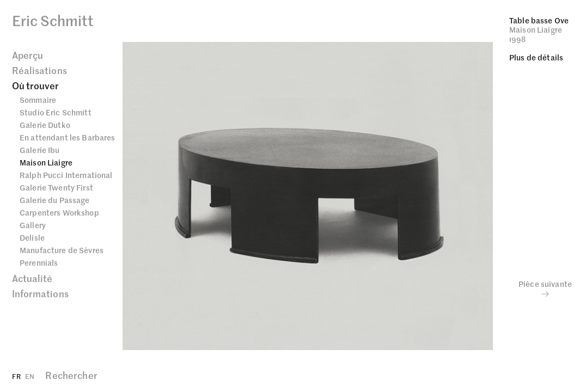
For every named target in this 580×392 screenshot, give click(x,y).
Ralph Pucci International (66, 175)
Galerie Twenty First (56, 187)
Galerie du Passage (55, 200)
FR (16, 376)
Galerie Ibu (40, 150)
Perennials (39, 262)
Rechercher (71, 375)
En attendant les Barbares (68, 137)
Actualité (32, 278)
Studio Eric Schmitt (56, 112)
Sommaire (38, 100)
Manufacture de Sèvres (62, 250)
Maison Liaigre (46, 162)
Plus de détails (536, 57)
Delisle (32, 237)
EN (30, 376)
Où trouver (36, 85)
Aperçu (28, 55)
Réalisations (39, 70)
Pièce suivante (545, 289)
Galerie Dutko (45, 125)
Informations (40, 293)
